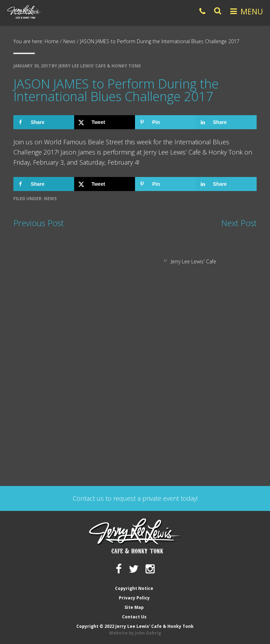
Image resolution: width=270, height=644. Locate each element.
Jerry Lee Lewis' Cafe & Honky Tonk (25, 12)
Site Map (134, 607)
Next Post (239, 223)
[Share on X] (105, 122)
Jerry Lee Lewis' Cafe (194, 261)
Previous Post (38, 223)
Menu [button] (252, 11)
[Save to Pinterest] (165, 122)
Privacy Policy (134, 598)
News (50, 199)
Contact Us (134, 617)
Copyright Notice (134, 588)
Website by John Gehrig (135, 633)
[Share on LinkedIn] (226, 122)
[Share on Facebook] (44, 122)
